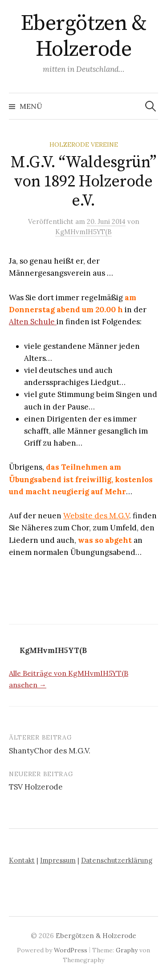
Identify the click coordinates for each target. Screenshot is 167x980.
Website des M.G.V (96, 516)
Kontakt (22, 860)
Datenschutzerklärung (117, 860)
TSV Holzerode (36, 787)
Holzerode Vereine (84, 145)
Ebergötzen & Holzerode (83, 37)
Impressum (58, 860)
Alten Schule (33, 322)
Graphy (127, 950)
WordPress (71, 950)
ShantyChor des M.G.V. (50, 751)
